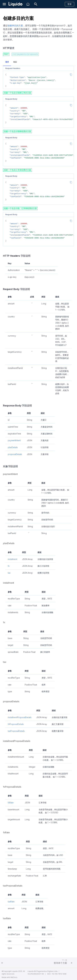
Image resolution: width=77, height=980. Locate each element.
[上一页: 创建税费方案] (18, 962)
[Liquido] (28, 4)
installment (12, 558)
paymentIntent (14, 440)
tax (9, 572)
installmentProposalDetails (20, 717)
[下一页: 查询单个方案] (59, 962)
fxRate (11, 802)
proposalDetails (15, 454)
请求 (7, 62)
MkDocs (14, 977)
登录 (70, 4)
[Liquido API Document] (16, 4)
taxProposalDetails (16, 730)
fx (9, 565)
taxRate (11, 901)
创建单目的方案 (15, 26)
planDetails (13, 447)
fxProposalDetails (16, 723)
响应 (15, 62)
